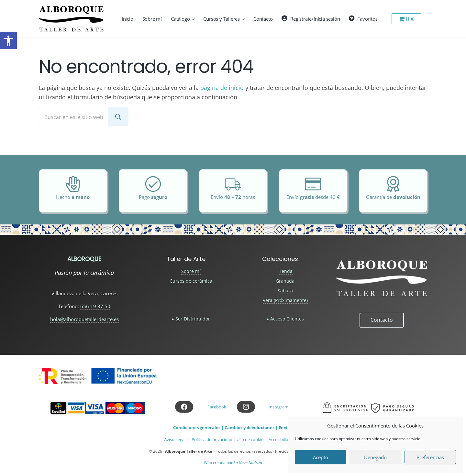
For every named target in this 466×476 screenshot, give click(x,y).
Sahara (285, 291)
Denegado (375, 457)
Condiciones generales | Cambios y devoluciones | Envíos (233, 427)
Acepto (321, 457)
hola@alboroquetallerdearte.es (84, 319)
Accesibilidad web (285, 439)
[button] (8, 41)
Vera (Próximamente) (285, 300)
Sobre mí (191, 271)
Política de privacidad (212, 439)
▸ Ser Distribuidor (191, 319)
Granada (285, 281)
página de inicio (222, 88)
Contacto (382, 320)
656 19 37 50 (95, 306)
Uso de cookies (251, 439)
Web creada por (233, 463)
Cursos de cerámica (191, 281)
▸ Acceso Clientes (285, 319)
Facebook (217, 407)
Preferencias (430, 457)
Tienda (285, 271)
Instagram (278, 407)
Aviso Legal (175, 439)
